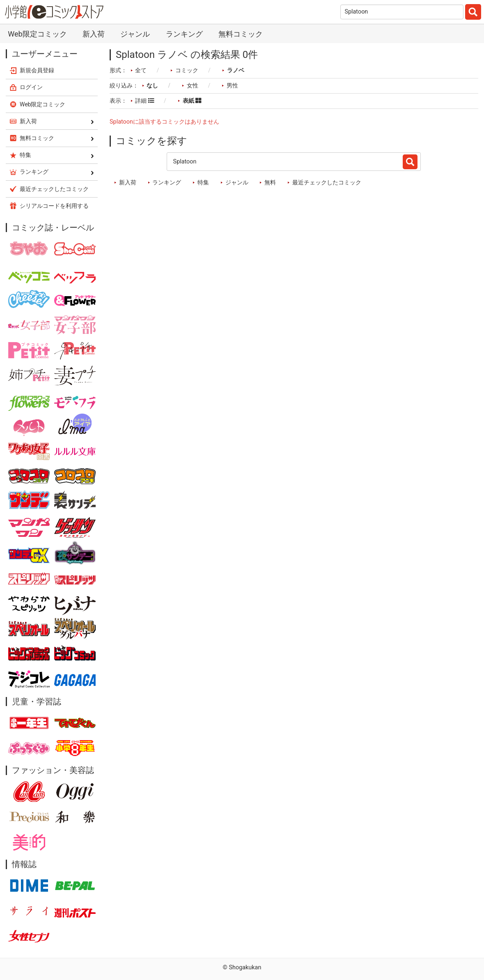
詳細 (145, 101)
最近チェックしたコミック (327, 183)
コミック (187, 70)
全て (141, 70)
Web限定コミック (37, 34)
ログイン (31, 87)
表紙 (192, 101)
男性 (232, 86)
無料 (270, 183)
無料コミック (241, 34)
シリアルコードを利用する (54, 206)
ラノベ (236, 70)
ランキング (184, 34)
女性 (193, 86)
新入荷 (94, 34)
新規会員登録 (37, 70)
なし (152, 86)
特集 (203, 183)
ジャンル (135, 34)
